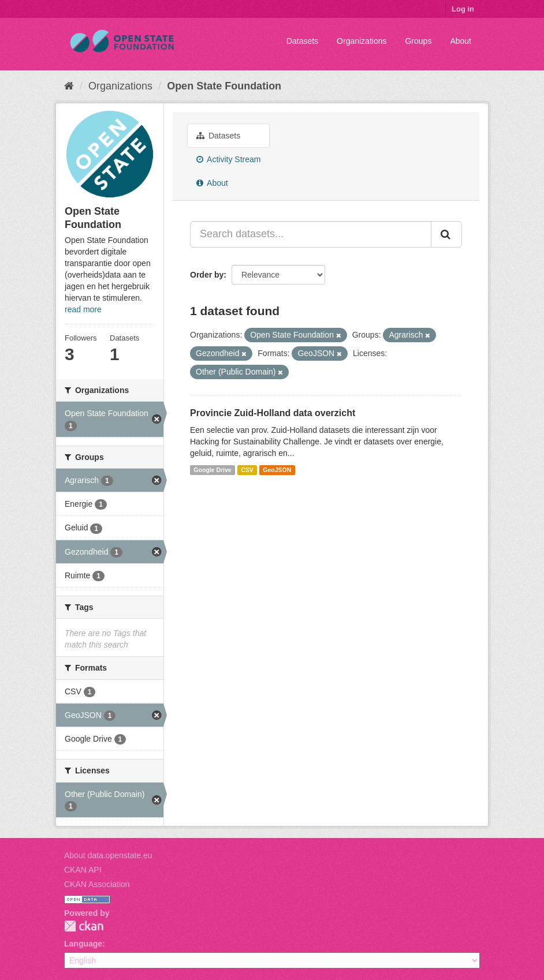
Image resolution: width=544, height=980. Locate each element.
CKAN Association (97, 884)
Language (83, 944)
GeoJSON (277, 470)
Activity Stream (228, 159)
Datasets (302, 41)
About (461, 41)
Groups (418, 41)
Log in (463, 9)
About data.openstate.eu (108, 855)
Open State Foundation (224, 86)
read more (83, 309)
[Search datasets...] (311, 234)
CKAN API (83, 870)
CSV (247, 470)
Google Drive (212, 470)
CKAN (84, 926)
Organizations (362, 41)
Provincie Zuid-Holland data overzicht (273, 413)
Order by (207, 275)
